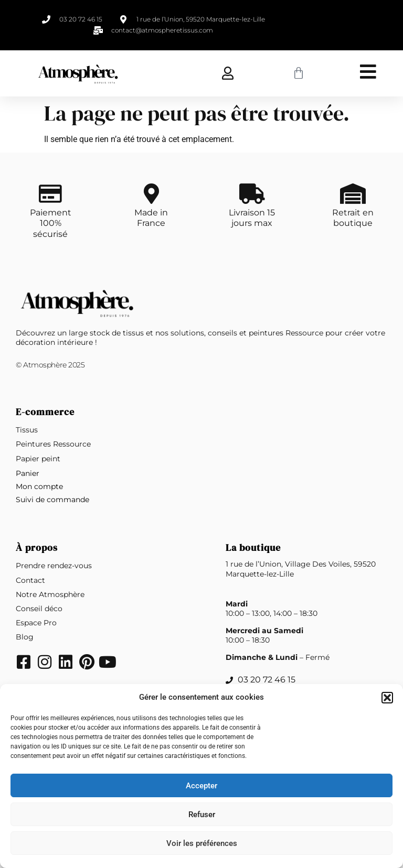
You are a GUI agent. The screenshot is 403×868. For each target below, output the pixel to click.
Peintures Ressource (53, 444)
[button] (387, 698)
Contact (30, 581)
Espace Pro (36, 623)
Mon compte (39, 487)
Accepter (201, 786)
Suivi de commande (52, 500)
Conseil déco (39, 609)
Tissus (27, 430)
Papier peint (38, 459)
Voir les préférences (202, 843)
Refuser (202, 815)
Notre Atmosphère (50, 595)
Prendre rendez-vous (54, 566)
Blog (25, 637)
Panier (28, 474)
